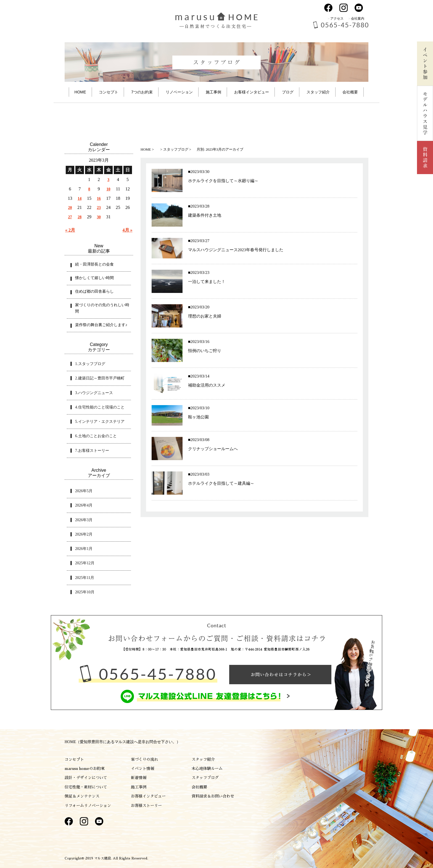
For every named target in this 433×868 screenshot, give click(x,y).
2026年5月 (84, 491)
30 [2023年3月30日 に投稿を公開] (99, 217)
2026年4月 (84, 505)
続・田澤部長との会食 (94, 264)
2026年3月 (84, 520)
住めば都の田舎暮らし (94, 291)
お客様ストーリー (146, 806)
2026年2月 (84, 534)
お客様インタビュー (148, 796)
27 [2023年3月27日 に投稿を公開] (70, 217)
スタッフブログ (205, 778)
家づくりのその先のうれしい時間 (102, 308)
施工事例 (213, 92)
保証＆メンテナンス (82, 796)
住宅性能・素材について (86, 787)
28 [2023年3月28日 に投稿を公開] (80, 217)
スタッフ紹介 (318, 92)
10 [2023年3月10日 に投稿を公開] (109, 189)
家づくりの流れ (144, 759)
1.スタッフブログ (90, 364)
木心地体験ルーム (207, 769)
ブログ (288, 92)
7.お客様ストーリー (92, 451)
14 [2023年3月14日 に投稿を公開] (80, 199)
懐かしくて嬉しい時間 (94, 278)
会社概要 (350, 92)
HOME (80, 92)
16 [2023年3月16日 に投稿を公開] (99, 199)
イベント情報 (142, 769)
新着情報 (139, 778)
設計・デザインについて (86, 778)
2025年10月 (85, 592)
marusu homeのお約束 (85, 769)
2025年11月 (85, 578)
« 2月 (70, 230)
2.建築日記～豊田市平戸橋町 (100, 378)
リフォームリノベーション (88, 806)
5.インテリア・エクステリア (100, 422)
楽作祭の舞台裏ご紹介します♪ (101, 325)
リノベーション (179, 92)
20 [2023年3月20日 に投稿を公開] (70, 208)
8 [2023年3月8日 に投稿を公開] (89, 189)
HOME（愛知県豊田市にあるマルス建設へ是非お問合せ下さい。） (122, 742)
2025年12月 (85, 563)
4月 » (128, 230)
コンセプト (109, 92)
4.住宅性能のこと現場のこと (100, 407)
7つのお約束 (142, 92)
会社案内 (358, 19)
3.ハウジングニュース (94, 393)
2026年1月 (84, 549)
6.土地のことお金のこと (96, 436)
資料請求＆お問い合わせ (213, 796)
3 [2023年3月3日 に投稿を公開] (108, 180)
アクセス (337, 19)
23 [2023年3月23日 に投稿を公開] (99, 208)
